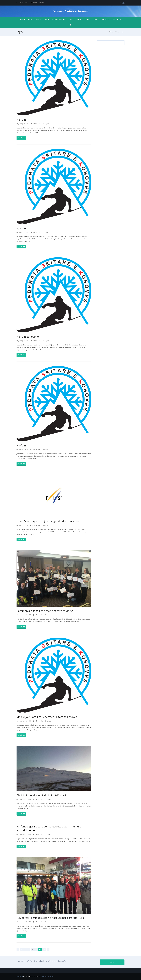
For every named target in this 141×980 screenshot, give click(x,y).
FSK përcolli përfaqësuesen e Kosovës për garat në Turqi (51, 918)
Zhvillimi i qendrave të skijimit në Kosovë (41, 795)
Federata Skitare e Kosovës (70, 11)
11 (44, 949)
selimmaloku (37, 124)
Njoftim (21, 120)
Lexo (112, 962)
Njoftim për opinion (28, 337)
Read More (21, 138)
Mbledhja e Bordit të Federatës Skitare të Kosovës (47, 717)
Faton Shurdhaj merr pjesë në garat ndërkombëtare (48, 521)
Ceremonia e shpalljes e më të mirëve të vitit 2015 (47, 611)
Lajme (47, 124)
